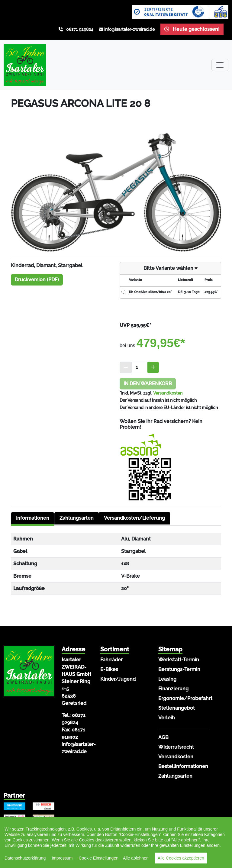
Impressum (62, 858)
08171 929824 (80, 29)
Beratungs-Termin (179, 669)
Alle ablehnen (136, 858)
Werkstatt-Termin (179, 660)
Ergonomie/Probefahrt (185, 698)
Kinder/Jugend (118, 679)
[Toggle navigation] (220, 65)
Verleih (167, 718)
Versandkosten (168, 393)
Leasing (167, 679)
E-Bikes (109, 669)
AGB (163, 737)
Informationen (33, 518)
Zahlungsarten (77, 518)
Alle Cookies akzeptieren (181, 858)
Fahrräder (111, 660)
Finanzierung (173, 689)
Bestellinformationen (183, 766)
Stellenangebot (177, 708)
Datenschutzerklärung (25, 858)
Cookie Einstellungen (98, 858)
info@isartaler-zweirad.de (129, 29)
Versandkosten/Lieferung (134, 518)
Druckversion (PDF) (37, 280)
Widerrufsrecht (176, 747)
